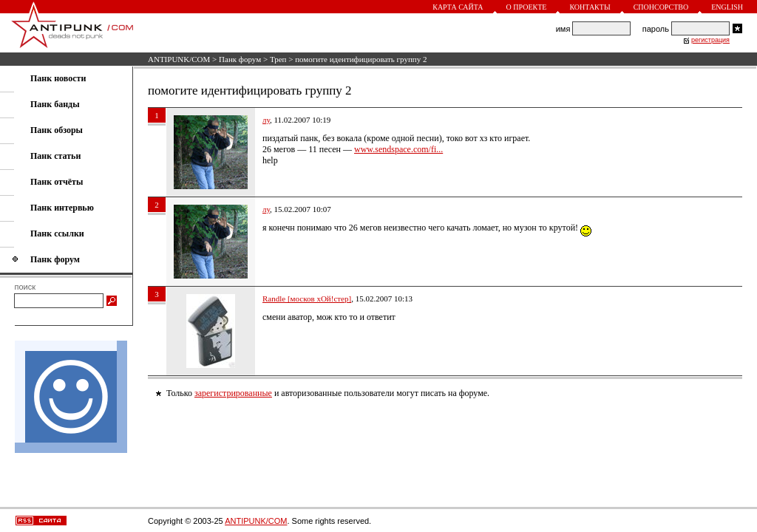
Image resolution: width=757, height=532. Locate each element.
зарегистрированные (233, 393)
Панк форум (240, 59)
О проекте (527, 7)
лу (266, 120)
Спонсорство (661, 7)
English (727, 7)
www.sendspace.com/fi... (398, 149)
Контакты (590, 7)
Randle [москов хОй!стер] (307, 299)
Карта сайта (458, 7)
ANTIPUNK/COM (179, 59)
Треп (278, 59)
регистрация (710, 40)
